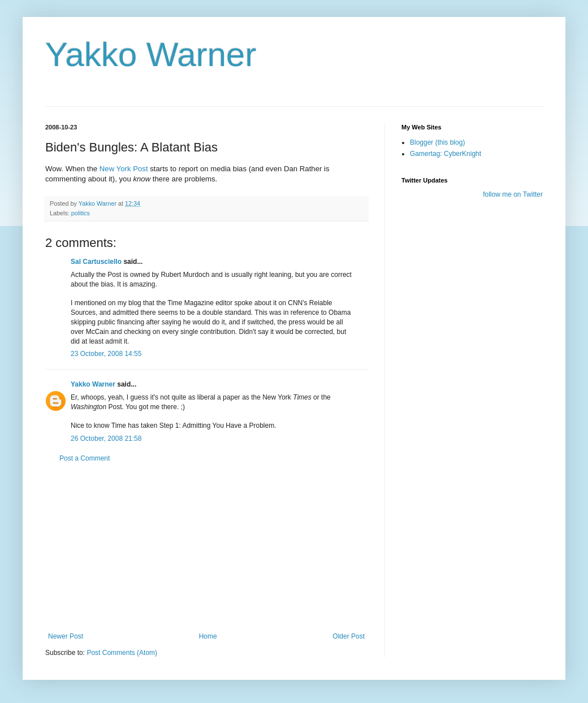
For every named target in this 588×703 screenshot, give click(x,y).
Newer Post (66, 636)
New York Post (124, 169)
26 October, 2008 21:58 (106, 439)
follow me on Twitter (513, 194)
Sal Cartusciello (96, 262)
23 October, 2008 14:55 (106, 354)
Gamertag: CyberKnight (446, 154)
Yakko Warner (151, 55)
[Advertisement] (206, 548)
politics (81, 213)
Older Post (349, 636)
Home (208, 636)
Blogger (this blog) (437, 142)
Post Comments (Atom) (122, 653)
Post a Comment (85, 458)
